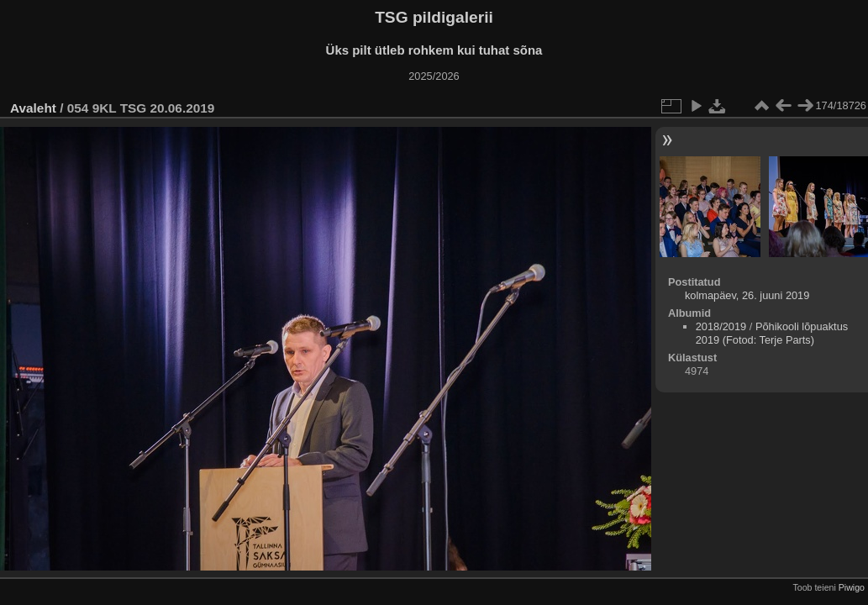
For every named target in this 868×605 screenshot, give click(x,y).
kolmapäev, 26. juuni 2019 (747, 295)
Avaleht (33, 108)
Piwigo (852, 587)
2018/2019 (721, 326)
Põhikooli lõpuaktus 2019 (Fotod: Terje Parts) (772, 333)
